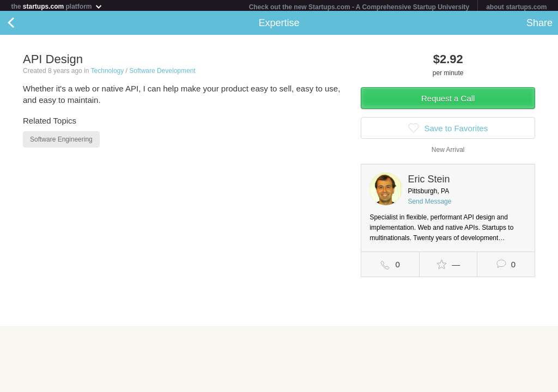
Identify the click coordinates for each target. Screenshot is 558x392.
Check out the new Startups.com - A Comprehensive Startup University (359, 7)
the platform (57, 6)
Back (22, 25)
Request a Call (448, 100)
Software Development (162, 73)
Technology (108, 73)
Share (539, 25)
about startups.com (516, 7)
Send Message (429, 204)
